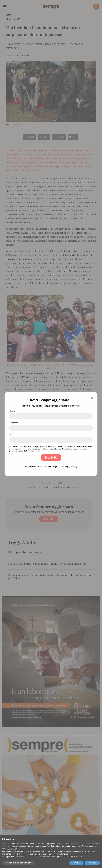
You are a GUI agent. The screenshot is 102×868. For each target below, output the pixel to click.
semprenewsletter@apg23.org (64, 467)
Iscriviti (51, 457)
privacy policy (41, 447)
